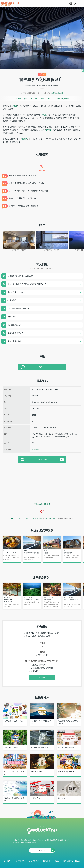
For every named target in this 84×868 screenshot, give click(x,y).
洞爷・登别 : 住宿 (37, 518)
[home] (10, 4)
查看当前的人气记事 (40, 865)
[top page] (12, 518)
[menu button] (81, 3)
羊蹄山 (45, 115)
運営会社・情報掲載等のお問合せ (67, 861)
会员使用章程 (34, 861)
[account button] (76, 3)
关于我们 (7, 861)
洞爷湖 (14, 106)
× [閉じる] (51, 865)
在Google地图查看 (41, 504)
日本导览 (19, 518)
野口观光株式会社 (58, 93)
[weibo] (42, 511)
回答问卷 (42, 678)
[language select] (71, 3)
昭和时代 (50, 130)
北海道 (24, 139)
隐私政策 (47, 861)
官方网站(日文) (37, 449)
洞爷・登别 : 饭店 (50, 518)
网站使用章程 (20, 861)
